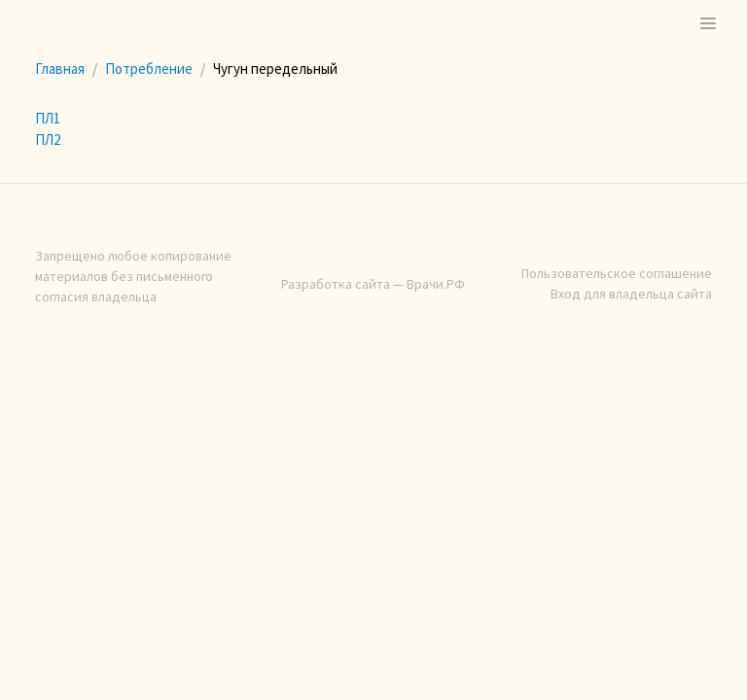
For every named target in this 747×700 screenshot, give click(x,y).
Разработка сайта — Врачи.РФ (373, 284)
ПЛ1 (48, 118)
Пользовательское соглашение (617, 273)
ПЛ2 (48, 140)
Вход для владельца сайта (631, 294)
